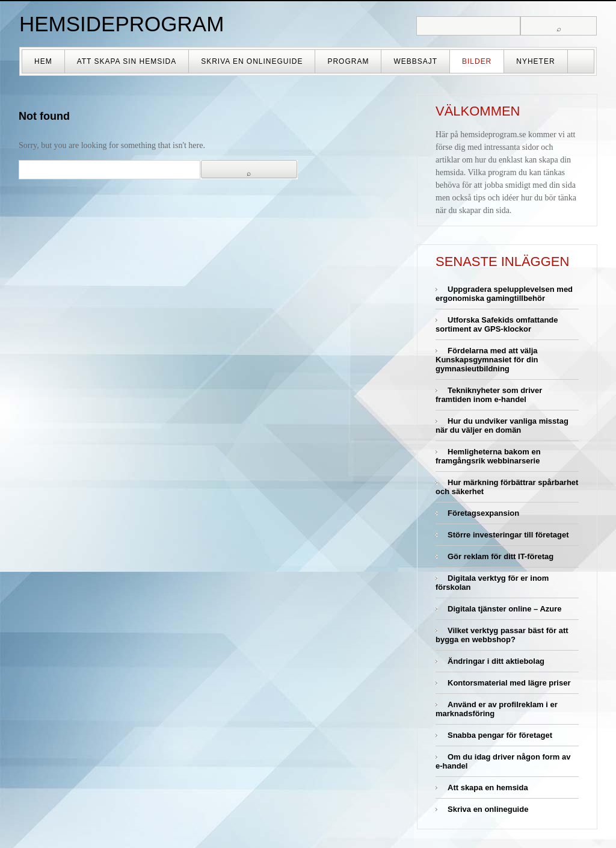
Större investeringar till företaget (508, 535)
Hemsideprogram (122, 24)
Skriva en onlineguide (252, 61)
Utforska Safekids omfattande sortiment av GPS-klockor (497, 324)
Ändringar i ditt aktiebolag (496, 661)
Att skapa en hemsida (488, 788)
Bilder (477, 61)
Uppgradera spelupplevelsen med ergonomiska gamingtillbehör (504, 294)
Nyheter (535, 61)
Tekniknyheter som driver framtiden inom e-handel (489, 395)
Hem (43, 61)
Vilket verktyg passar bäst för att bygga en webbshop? (502, 635)
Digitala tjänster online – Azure (505, 609)
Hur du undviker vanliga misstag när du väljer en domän (502, 426)
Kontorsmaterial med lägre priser (509, 683)
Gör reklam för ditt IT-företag (500, 556)
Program (348, 61)
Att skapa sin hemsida (127, 61)
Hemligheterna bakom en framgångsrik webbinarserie (488, 456)
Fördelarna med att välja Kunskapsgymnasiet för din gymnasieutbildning (487, 360)
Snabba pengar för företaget (500, 735)
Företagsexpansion (483, 513)
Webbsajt (415, 61)
